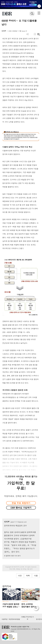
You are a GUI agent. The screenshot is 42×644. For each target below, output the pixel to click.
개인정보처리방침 (14, 619)
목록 (28, 576)
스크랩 (35, 34)
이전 (20, 576)
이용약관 (5, 619)
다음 (36, 576)
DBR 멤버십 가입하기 (21, 508)
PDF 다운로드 (31, 34)
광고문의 (39, 619)
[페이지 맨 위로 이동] (36, 608)
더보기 (27, 34)
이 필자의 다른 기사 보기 (12, 556)
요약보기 (39, 34)
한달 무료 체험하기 (21, 503)
